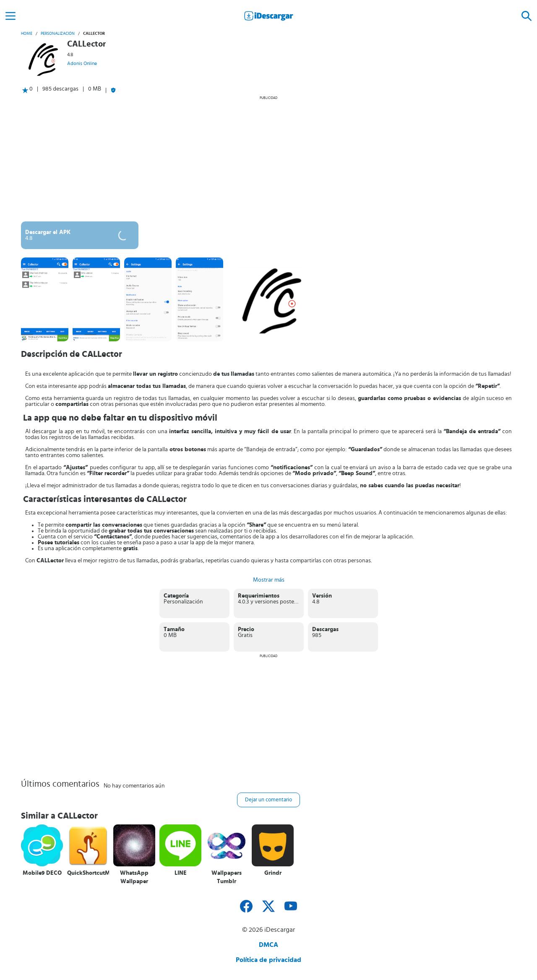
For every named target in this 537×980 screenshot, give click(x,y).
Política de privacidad (268, 960)
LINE (181, 873)
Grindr (273, 873)
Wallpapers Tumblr (227, 877)
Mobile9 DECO (42, 873)
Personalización (58, 34)
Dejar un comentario (268, 800)
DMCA (268, 945)
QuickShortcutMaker (88, 873)
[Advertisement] (268, 159)
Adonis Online (82, 63)
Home (27, 34)
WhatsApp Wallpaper (134, 877)
